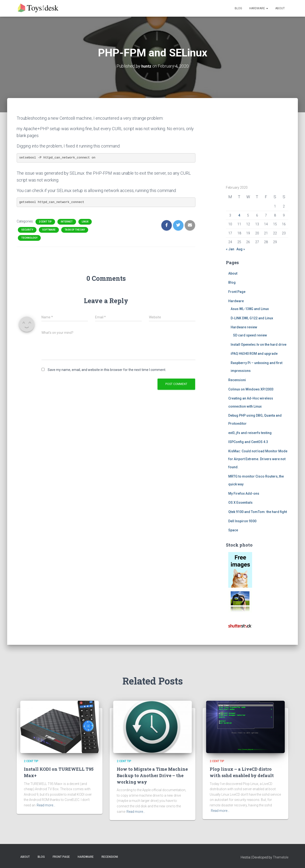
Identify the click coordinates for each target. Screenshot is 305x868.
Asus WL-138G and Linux (250, 309)
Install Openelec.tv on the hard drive (259, 345)
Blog (238, 8)
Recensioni (237, 380)
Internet (67, 222)
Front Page (237, 292)
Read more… (46, 805)
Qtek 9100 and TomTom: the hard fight (258, 512)
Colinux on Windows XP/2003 (251, 389)
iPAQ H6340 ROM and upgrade (254, 354)
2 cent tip (45, 222)
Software (49, 230)
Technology (29, 238)
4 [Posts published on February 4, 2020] (239, 215)
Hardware (259, 8)
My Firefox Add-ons (244, 493)
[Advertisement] (256, 144)
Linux (85, 222)
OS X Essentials (240, 503)
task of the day (75, 230)
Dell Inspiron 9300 (242, 521)
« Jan (230, 249)
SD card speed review (250, 335)
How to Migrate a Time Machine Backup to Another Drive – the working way (149, 775)
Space (233, 530)
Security (27, 230)
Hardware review (244, 327)
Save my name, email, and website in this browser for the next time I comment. (107, 370)
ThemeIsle (281, 857)
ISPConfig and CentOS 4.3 (248, 442)
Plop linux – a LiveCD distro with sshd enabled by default (243, 772)
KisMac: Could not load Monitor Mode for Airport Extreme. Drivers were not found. (258, 459)
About (280, 8)
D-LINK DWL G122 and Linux (252, 318)
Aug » (241, 249)
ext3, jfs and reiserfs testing (250, 433)
